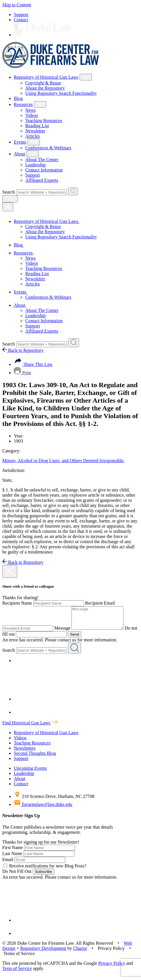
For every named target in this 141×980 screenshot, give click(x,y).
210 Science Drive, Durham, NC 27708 (54, 801)
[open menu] (10, 199)
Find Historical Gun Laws (30, 727)
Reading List (37, 126)
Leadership (35, 165)
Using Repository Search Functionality (61, 93)
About (20, 154)
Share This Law (33, 364)
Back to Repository (23, 350)
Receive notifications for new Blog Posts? (45, 870)
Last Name (12, 858)
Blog (18, 98)
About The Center (42, 160)
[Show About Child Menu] (33, 154)
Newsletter (35, 131)
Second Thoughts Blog (35, 758)
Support (21, 15)
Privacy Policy (112, 968)
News (30, 110)
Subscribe (44, 876)
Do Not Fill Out (17, 876)
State (7, 480)
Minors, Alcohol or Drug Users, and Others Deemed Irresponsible (63, 461)
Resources (23, 104)
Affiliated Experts (42, 180)
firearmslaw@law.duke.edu (43, 809)
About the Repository (45, 88)
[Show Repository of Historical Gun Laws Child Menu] (86, 77)
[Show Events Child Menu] (34, 142)
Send (82, 639)
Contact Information (44, 170)
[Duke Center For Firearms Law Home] (51, 66)
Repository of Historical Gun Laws (46, 77)
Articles (33, 136)
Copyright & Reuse (43, 83)
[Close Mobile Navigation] (8, 207)
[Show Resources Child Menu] (40, 104)
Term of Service (17, 973)
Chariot (80, 953)
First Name (13, 852)
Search (9, 192)
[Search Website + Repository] (73, 191)
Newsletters (25, 752)
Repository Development (43, 953)
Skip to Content (17, 5)
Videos (32, 115)
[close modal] (10, 571)
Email (8, 864)
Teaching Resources (44, 120)
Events (20, 142)
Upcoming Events (30, 772)
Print (22, 373)
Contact (21, 20)
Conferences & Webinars (48, 148)
